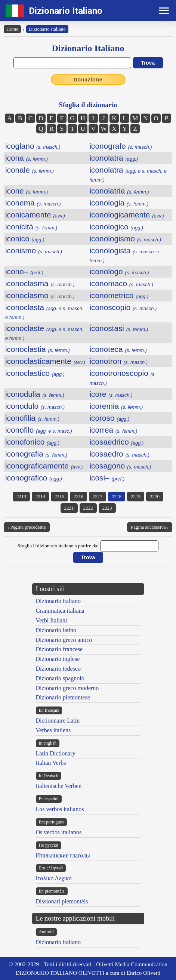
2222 (88, 508)
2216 (78, 496)
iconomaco (122, 283)
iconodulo (35, 406)
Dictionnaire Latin (58, 721)
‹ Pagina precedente (27, 527)
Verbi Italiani (52, 620)
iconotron (119, 361)
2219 (136, 496)
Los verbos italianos (60, 809)
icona (27, 158)
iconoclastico (35, 373)
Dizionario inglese (58, 659)
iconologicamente (127, 215)
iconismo (34, 251)
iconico (25, 239)
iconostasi (119, 328)
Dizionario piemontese (63, 697)
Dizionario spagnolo (60, 678)
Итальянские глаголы (63, 855)
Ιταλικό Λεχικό (54, 878)
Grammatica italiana (60, 611)
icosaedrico (117, 442)
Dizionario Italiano (66, 11)
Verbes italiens (53, 730)
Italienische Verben (59, 786)
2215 (59, 496)
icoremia (116, 406)
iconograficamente (44, 466)
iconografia (36, 454)
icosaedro (120, 454)
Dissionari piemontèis (62, 901)
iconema (33, 203)
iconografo (121, 146)
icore (111, 394)
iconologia (119, 203)
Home (12, 29)
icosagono (121, 466)
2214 (40, 496)
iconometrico (119, 295)
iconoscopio (123, 307)
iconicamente (35, 215)
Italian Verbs (51, 763)
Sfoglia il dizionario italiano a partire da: (58, 546)
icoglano (33, 146)
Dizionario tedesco (58, 669)
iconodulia (35, 394)
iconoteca (118, 349)
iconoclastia (38, 349)
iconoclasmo (40, 295)
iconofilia (32, 418)
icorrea (114, 430)
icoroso (110, 418)
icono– (24, 271)
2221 (69, 508)
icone (27, 191)
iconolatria (119, 191)
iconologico (117, 227)
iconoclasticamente (45, 361)
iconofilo (39, 430)
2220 (155, 496)
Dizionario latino (56, 630)
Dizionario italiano (58, 601)
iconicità (31, 227)
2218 (117, 496)
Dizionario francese (59, 649)
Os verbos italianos (59, 832)
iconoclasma (40, 283)
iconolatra (114, 158)
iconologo (119, 271)
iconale (30, 170)
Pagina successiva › (150, 527)
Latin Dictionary (56, 753)
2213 (21, 496)
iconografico (34, 478)
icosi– (107, 478)
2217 (98, 496)
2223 (107, 508)
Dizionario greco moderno (67, 688)
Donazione (88, 80)
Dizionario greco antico (64, 640)
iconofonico (32, 442)
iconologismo (125, 239)
